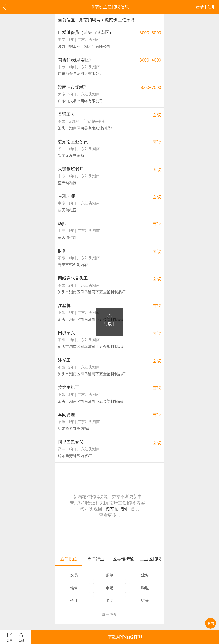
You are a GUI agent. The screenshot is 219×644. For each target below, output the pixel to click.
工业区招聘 (151, 559)
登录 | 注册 (206, 7)
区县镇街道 (123, 559)
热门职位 (68, 559)
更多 (109, 614)
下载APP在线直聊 (125, 637)
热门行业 (96, 559)
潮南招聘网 (90, 20)
